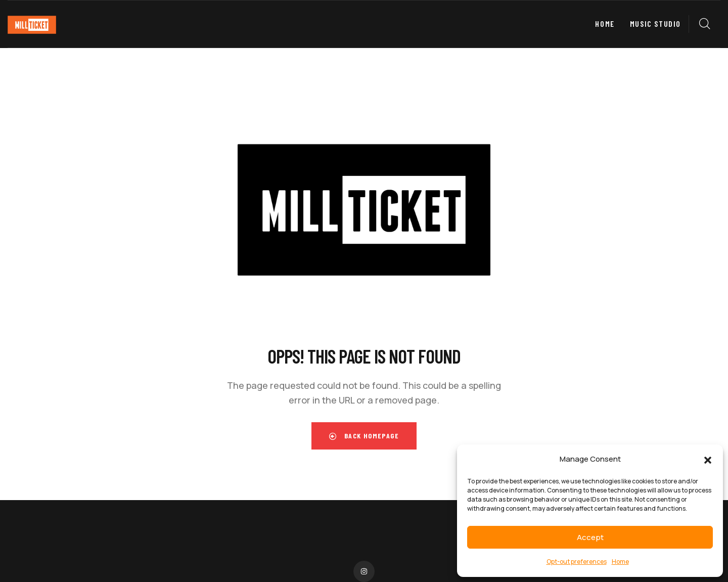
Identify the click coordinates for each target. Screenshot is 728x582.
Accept (590, 537)
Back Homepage (364, 436)
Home (620, 562)
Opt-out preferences (577, 562)
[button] (708, 460)
